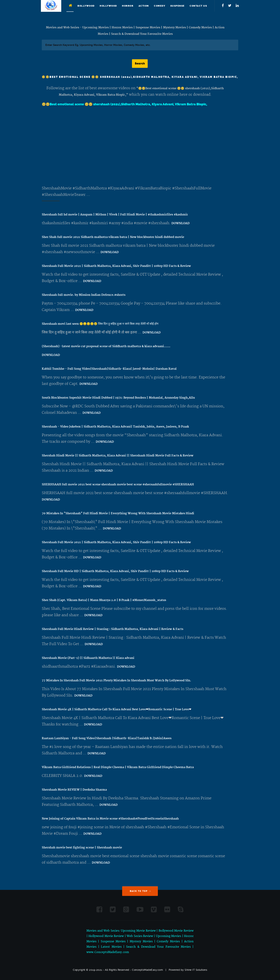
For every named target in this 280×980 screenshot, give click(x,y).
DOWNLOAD (181, 223)
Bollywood (86, 6)
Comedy (160, 6)
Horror (128, 6)
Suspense (177, 6)
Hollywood (108, 6)
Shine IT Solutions (196, 970)
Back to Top (141, 891)
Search (140, 63)
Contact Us (198, 6)
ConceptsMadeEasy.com (147, 970)
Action (144, 6)
